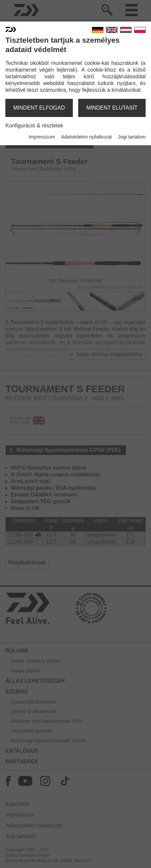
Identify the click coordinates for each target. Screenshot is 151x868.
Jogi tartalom (132, 137)
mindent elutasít (112, 108)
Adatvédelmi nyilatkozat (86, 137)
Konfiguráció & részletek (34, 126)
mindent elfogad (39, 108)
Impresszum (42, 137)
